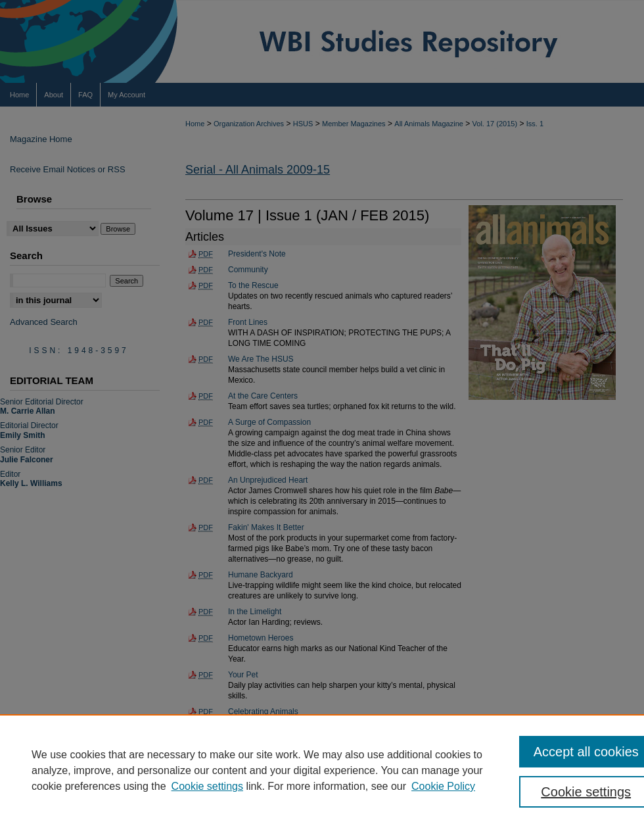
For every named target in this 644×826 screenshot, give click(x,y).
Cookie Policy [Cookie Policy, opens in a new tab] (443, 786)
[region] (322, 770)
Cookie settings (207, 786)
